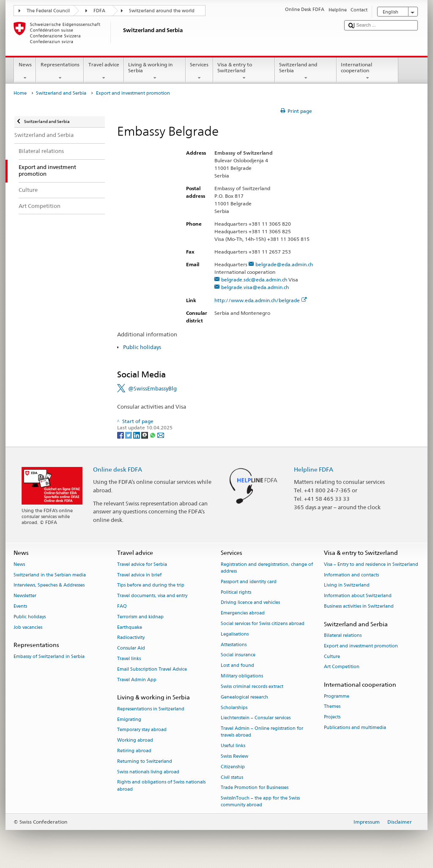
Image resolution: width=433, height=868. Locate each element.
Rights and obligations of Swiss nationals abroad (161, 786)
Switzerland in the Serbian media (50, 575)
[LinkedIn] (137, 435)
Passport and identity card (249, 582)
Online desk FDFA (118, 469)
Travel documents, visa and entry (152, 596)
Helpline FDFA (314, 469)
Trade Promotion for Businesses (255, 788)
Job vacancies (28, 627)
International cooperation (367, 71)
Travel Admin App (137, 680)
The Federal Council (48, 11)
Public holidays (142, 347)
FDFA (99, 11)
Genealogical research (244, 697)
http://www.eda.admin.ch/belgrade (261, 300)
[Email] (161, 435)
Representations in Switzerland (151, 709)
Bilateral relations (343, 635)
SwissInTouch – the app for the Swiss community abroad (260, 802)
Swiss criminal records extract (252, 686)
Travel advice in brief (139, 575)
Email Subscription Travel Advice (152, 669)
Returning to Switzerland (145, 761)
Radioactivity (131, 638)
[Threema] (145, 435)
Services (199, 71)
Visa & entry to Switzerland (244, 71)
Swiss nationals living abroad (148, 772)
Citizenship (233, 767)
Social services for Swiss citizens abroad (263, 624)
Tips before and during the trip (151, 585)
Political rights (236, 592)
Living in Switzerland (347, 585)
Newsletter (25, 596)
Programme (337, 696)
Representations (60, 71)
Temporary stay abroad (142, 730)
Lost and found (237, 666)
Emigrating (129, 719)
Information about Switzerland (358, 596)
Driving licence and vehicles (250, 603)
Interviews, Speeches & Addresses (49, 585)
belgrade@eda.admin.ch (284, 264)
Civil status (232, 777)
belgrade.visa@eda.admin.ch (255, 287)
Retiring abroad (134, 751)
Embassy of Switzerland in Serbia (49, 656)
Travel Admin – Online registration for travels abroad (262, 732)
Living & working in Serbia (155, 71)
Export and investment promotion (361, 646)
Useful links (233, 746)
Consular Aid (131, 648)
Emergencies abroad (243, 613)
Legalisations (235, 634)
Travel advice (104, 71)
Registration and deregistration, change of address (267, 568)
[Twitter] (129, 435)
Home (20, 93)
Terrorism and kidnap (140, 617)
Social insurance (238, 655)
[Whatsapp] (153, 435)
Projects (332, 717)
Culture (332, 656)
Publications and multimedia (355, 727)
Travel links (129, 659)
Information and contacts (351, 575)
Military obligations (242, 676)
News (25, 71)
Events (20, 606)
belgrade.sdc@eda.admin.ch (254, 280)
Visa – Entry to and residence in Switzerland (371, 564)
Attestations (234, 645)
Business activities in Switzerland (359, 606)
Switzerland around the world (162, 11)
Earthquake (130, 627)
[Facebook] (121, 435)
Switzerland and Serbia (306, 71)
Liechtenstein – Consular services (256, 718)
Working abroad (135, 741)
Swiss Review (234, 756)
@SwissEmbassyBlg (152, 388)
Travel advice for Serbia (142, 564)
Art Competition (342, 667)
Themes (332, 707)
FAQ (122, 606)
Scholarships (234, 708)
